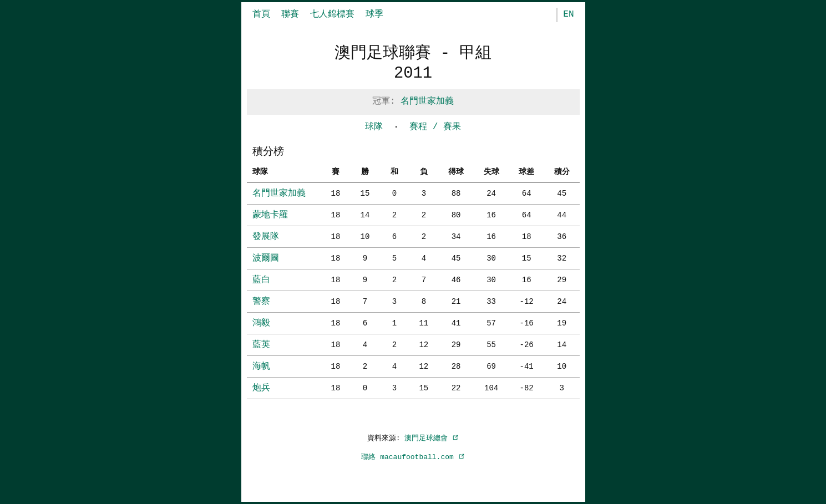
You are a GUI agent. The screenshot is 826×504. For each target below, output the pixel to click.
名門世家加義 (427, 101)
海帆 (261, 366)
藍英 (261, 345)
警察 (261, 302)
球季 (374, 14)
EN (568, 14)
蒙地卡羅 (270, 215)
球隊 (374, 127)
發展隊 (266, 237)
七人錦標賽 (332, 14)
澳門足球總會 (432, 438)
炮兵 (261, 388)
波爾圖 (266, 258)
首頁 (261, 14)
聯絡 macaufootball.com (413, 457)
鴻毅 (261, 323)
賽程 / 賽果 (435, 127)
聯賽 (290, 14)
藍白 (261, 280)
